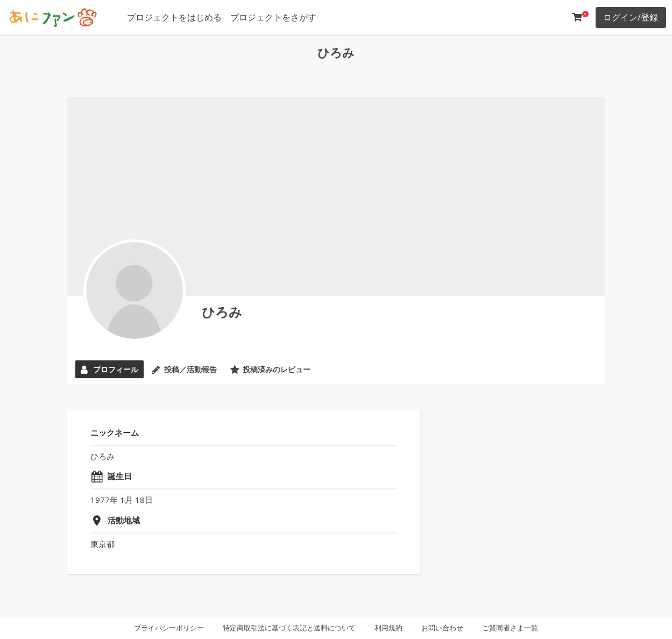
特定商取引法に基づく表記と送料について (289, 628)
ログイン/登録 (631, 17)
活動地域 (124, 520)
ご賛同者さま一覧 (510, 628)
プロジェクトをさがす (273, 17)
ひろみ (222, 312)
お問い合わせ (442, 628)
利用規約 (388, 628)
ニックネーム (115, 432)
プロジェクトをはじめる (174, 17)
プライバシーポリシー (169, 628)
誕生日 (120, 476)
